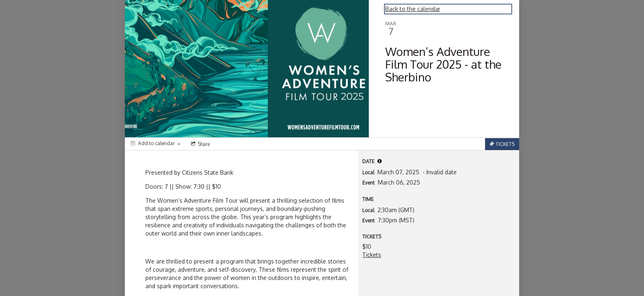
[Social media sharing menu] (200, 144)
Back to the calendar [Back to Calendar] (413, 9)
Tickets (372, 255)
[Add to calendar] (155, 143)
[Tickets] (502, 144)
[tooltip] (379, 161)
